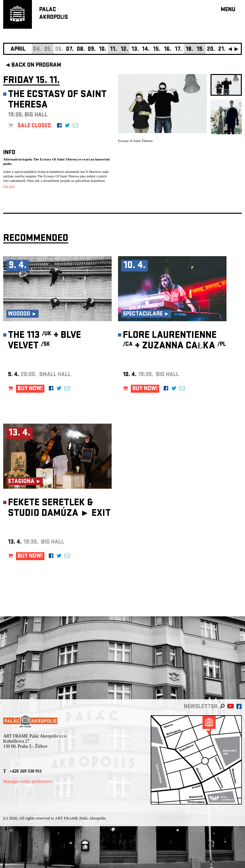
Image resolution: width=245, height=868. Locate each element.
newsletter (201, 707)
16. (168, 50)
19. (200, 50)
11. (113, 50)
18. (189, 50)
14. (146, 50)
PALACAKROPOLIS (54, 14)
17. (178, 50)
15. (157, 50)
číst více (9, 186)
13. (135, 50)
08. (81, 50)
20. (211, 50)
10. (103, 50)
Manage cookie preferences (28, 781)
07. (70, 50)
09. (92, 50)
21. (222, 50)
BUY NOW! (30, 389)
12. (124, 50)
